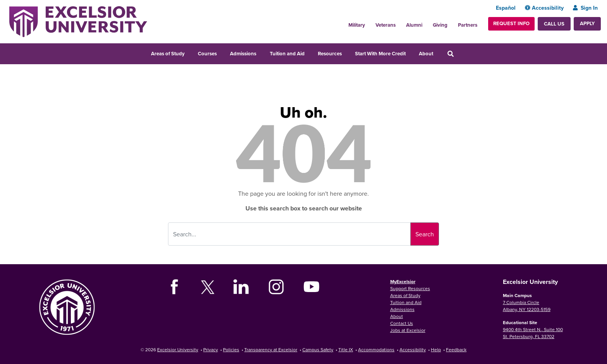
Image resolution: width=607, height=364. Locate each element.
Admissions (243, 54)
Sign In (585, 8)
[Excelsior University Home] (78, 21)
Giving (440, 25)
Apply (587, 23)
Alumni (414, 25)
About (426, 54)
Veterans (386, 25)
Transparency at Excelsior (271, 349)
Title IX (346, 349)
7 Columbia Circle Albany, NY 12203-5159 (527, 306)
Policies (231, 349)
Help (436, 349)
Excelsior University (178, 349)
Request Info (511, 23)
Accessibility (544, 8)
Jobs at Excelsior (408, 330)
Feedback (456, 349)
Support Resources (410, 288)
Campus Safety (318, 349)
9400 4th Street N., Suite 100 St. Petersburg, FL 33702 (533, 333)
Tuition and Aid (287, 54)
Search (425, 234)
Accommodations (376, 349)
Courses (207, 54)
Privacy (211, 349)
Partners (468, 25)
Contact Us (402, 323)
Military (357, 25)
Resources (330, 54)
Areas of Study (168, 54)
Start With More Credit (380, 54)
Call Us (554, 24)
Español (506, 8)
